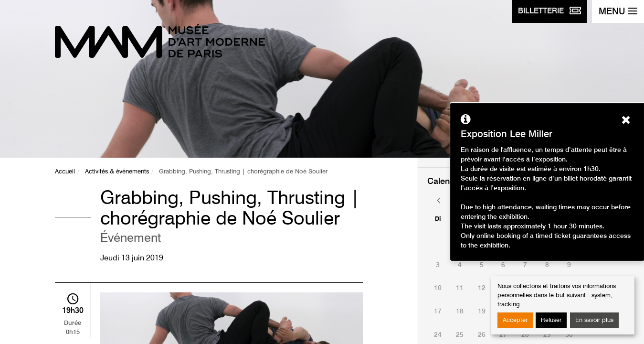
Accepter (515, 320)
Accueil (65, 172)
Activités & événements (117, 172)
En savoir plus (594, 320)
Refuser (551, 320)
